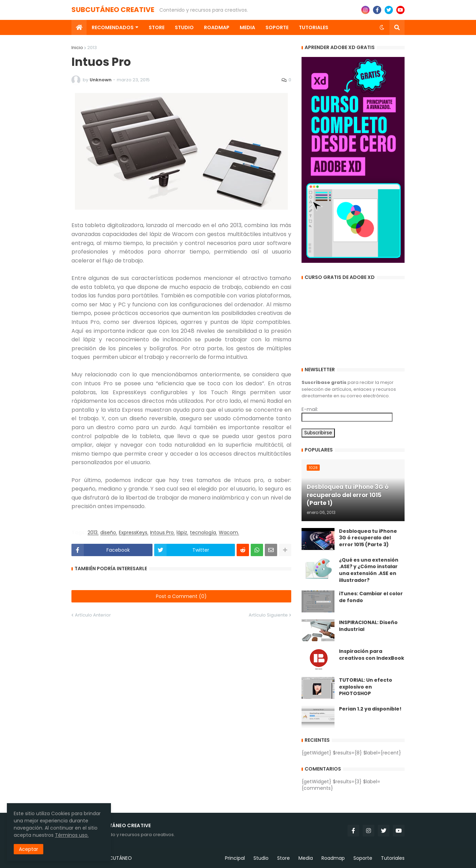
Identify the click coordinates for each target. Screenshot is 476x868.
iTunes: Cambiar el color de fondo (371, 597)
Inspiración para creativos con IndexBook (372, 655)
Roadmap (333, 858)
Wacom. (229, 533)
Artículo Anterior (93, 615)
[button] (382, 27)
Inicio (77, 48)
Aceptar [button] (29, 849)
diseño (108, 533)
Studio (261, 858)
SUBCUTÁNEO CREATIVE (113, 10)
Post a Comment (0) (181, 596)
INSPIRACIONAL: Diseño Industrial (368, 626)
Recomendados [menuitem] (113, 27)
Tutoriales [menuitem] (314, 27)
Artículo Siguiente (268, 615)
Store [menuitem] (157, 27)
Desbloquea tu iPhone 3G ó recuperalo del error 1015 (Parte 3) (368, 538)
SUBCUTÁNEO (116, 858)
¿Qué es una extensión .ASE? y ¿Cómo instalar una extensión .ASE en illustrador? (369, 570)
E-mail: (310, 409)
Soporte (363, 858)
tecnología (203, 533)
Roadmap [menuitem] (217, 27)
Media (306, 858)
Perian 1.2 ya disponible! (370, 709)
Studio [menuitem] (184, 27)
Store (284, 858)
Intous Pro (162, 533)
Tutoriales (393, 858)
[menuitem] (79, 27)
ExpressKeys (133, 533)
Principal (235, 858)
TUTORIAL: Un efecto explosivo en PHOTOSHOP (366, 687)
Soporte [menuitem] (277, 27)
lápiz (182, 533)
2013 (92, 48)
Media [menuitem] (247, 27)
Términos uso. (72, 835)
